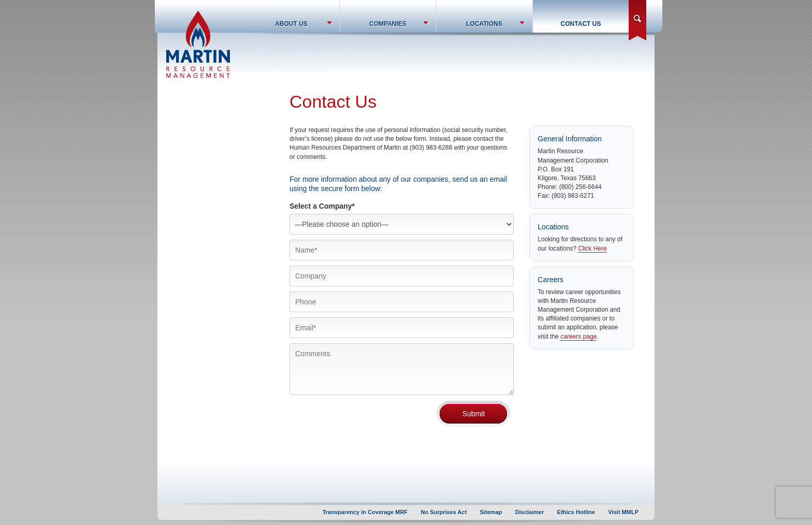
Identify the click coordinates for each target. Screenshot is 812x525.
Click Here (592, 249)
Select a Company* (322, 206)
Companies (388, 24)
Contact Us (581, 24)
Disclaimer (530, 512)
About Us (291, 24)
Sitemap (491, 512)
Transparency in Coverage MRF (365, 512)
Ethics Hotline (576, 512)
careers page (578, 337)
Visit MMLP (624, 512)
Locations (484, 24)
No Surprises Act (444, 512)
